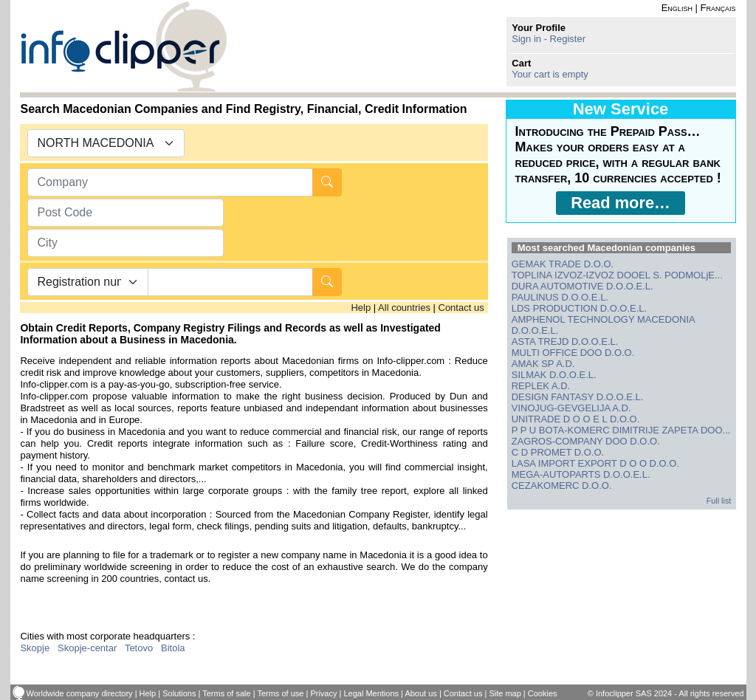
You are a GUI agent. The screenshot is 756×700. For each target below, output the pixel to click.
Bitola (173, 648)
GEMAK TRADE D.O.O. (563, 264)
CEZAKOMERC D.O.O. (562, 485)
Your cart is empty (550, 74)
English (677, 8)
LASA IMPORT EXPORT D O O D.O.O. (595, 463)
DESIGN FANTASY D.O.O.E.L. (578, 397)
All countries (404, 308)
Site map (505, 693)
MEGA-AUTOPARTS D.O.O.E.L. (581, 474)
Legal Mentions (371, 693)
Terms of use (280, 693)
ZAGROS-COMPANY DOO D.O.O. (586, 441)
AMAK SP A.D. (543, 364)
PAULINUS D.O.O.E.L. (560, 297)
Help (361, 308)
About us (420, 693)
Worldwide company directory (80, 693)
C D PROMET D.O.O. (558, 452)
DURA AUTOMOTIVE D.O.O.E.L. (583, 286)
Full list (719, 501)
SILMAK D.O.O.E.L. (554, 375)
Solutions (179, 693)
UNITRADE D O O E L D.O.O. (576, 419)
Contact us (461, 308)
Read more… (621, 203)
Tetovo (139, 648)
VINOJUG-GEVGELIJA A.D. (571, 408)
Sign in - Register (549, 39)
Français (718, 8)
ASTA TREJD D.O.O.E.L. (565, 342)
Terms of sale (226, 693)
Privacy (323, 693)
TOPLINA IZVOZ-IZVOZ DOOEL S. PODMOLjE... (617, 275)
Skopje (35, 648)
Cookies (543, 693)
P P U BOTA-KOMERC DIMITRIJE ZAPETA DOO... (621, 430)
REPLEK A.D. (541, 386)
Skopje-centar (87, 648)
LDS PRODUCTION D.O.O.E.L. (579, 308)
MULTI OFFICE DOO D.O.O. (573, 353)
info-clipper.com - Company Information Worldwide (124, 46)
